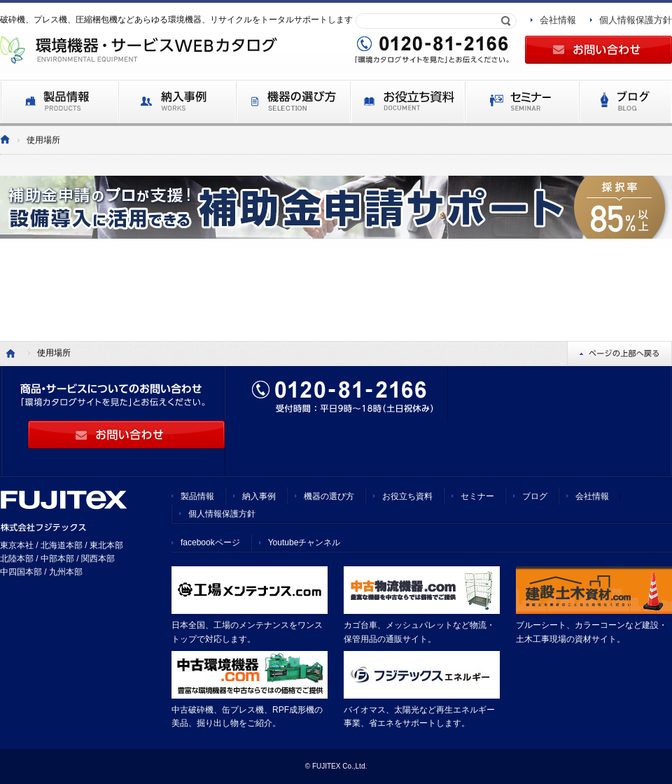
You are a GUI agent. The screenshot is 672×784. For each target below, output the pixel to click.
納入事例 (259, 496)
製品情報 (197, 496)
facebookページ (210, 542)
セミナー (477, 496)
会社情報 (558, 20)
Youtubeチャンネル (304, 542)
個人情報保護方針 (636, 20)
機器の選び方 (329, 496)
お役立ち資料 (407, 496)
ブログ (535, 496)
